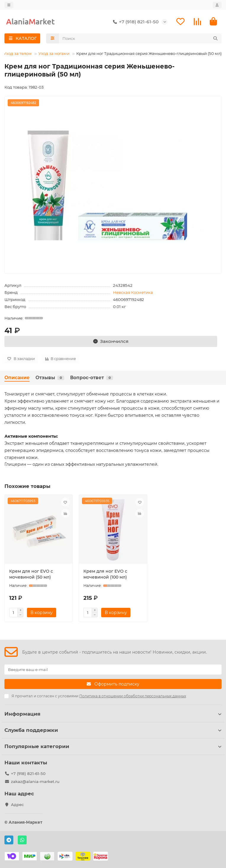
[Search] (140, 38)
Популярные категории (113, 746)
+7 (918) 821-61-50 (135, 22)
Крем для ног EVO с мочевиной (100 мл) (105, 574)
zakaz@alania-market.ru (35, 781)
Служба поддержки (113, 730)
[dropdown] (9, 5)
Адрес (17, 805)
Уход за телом (18, 53)
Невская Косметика (133, 292)
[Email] (113, 670)
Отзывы (50, 378)
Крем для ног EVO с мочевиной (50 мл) (31, 574)
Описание (17, 378)
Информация (113, 714)
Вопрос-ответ (92, 378)
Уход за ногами (54, 53)
